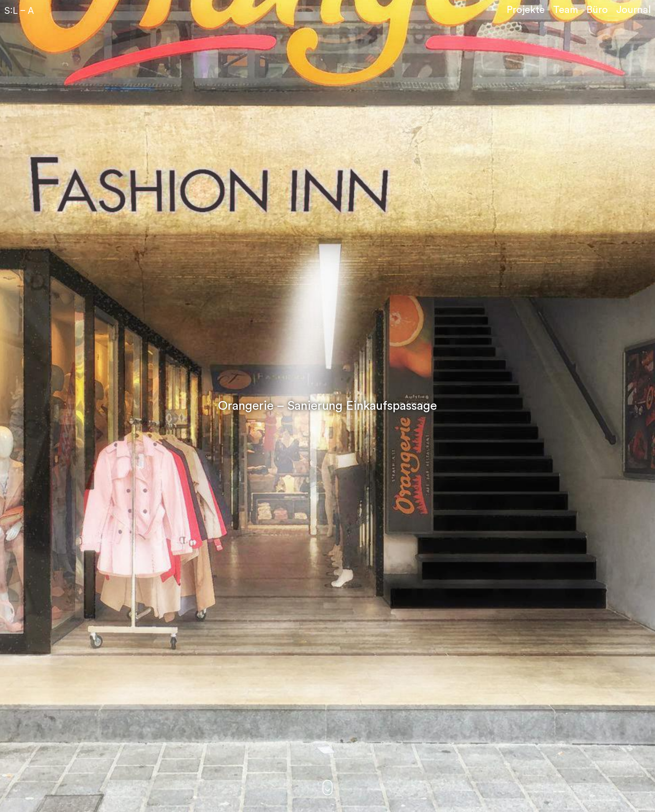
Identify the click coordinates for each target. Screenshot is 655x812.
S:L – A (19, 10)
